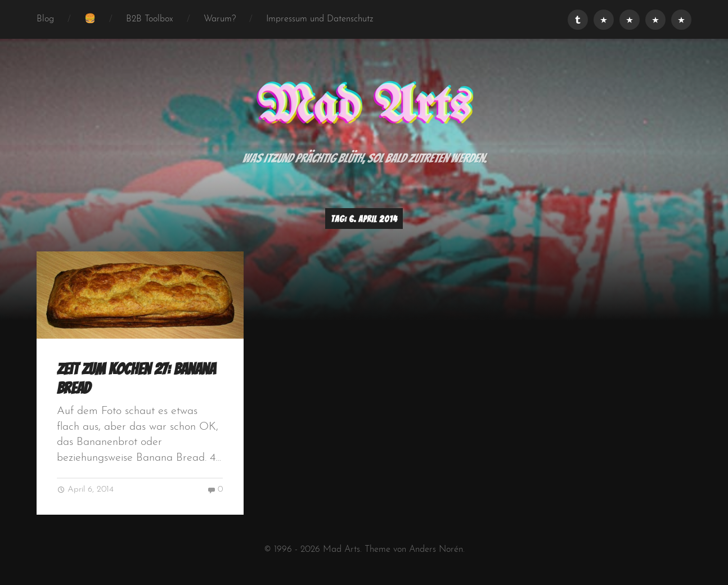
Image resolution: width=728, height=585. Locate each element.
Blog (45, 19)
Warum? (220, 19)
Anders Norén (436, 550)
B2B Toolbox (150, 19)
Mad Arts (364, 107)
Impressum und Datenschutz (320, 19)
